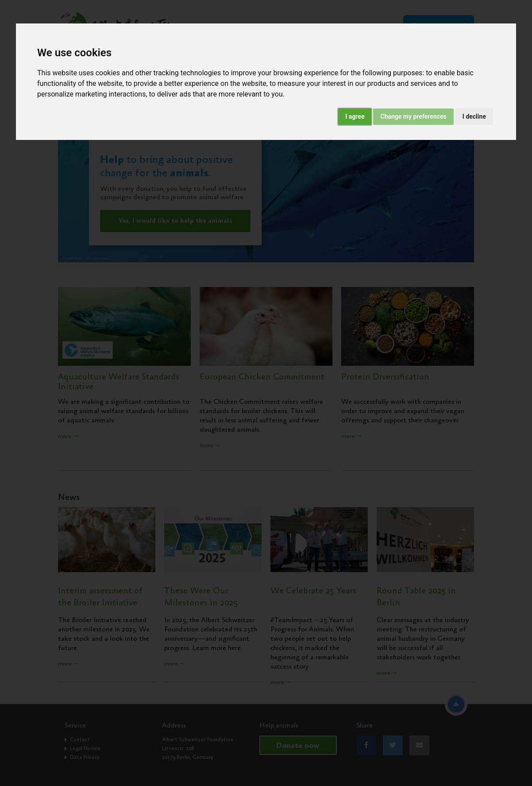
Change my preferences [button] (413, 116)
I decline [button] (474, 116)
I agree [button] (355, 116)
